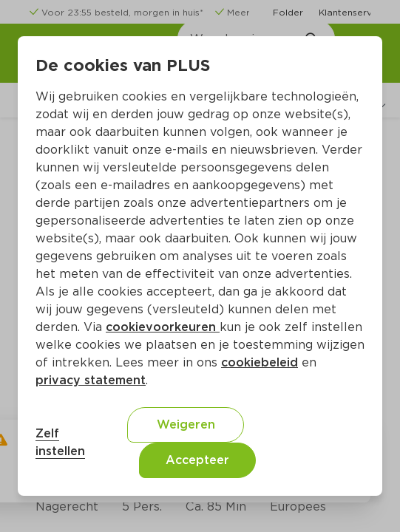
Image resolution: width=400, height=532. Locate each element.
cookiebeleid (260, 362)
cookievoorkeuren (163, 327)
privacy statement (91, 380)
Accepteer (197, 460)
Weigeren (186, 424)
